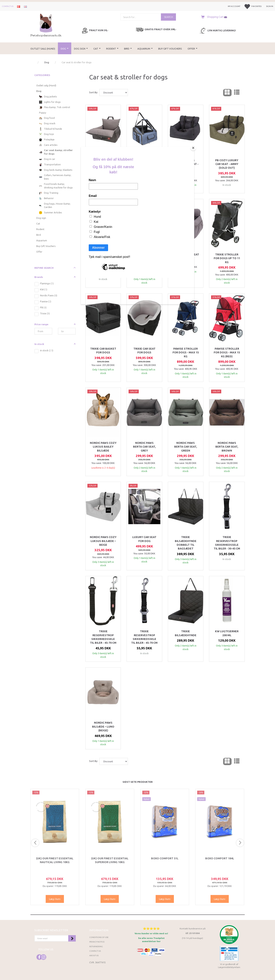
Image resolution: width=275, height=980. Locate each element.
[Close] (193, 148)
